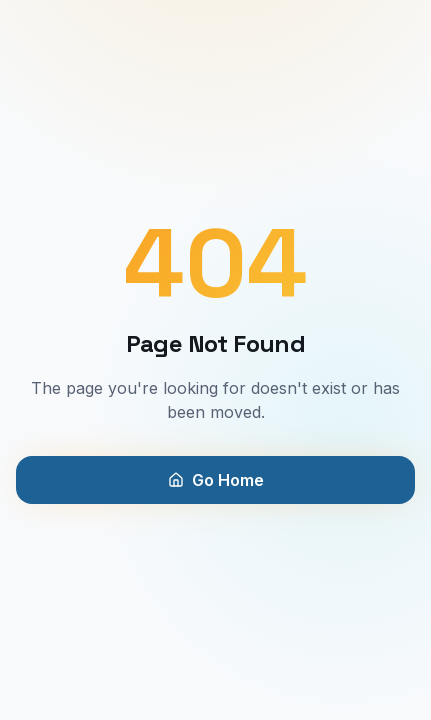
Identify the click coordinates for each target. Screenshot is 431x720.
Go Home (216, 480)
